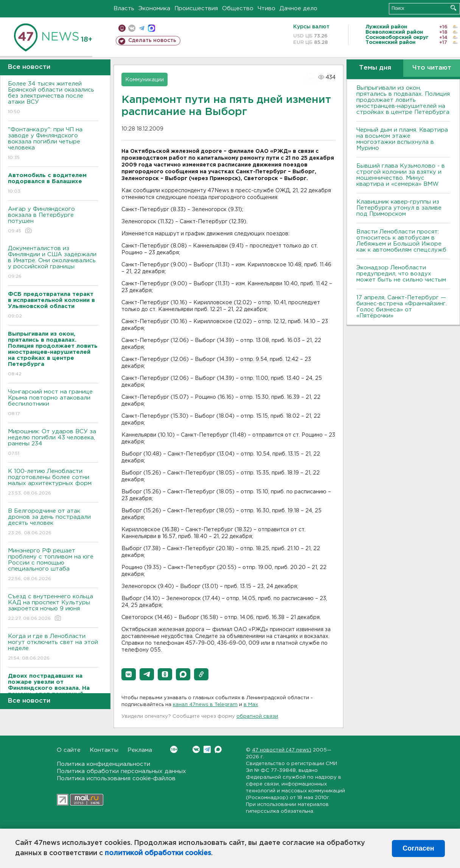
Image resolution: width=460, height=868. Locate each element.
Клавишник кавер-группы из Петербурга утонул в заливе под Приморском (399, 208)
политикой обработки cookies (158, 853)
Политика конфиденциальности (103, 764)
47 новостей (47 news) (282, 750)
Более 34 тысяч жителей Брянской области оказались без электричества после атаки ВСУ (53, 98)
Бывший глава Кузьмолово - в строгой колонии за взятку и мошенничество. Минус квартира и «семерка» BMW (401, 175)
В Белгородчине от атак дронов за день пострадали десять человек (53, 522)
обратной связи (257, 716)
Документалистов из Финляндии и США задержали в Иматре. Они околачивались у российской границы (53, 263)
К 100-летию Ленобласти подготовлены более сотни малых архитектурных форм (53, 483)
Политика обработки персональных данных (121, 771)
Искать (453, 8)
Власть (124, 9)
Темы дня (375, 68)
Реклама (140, 750)
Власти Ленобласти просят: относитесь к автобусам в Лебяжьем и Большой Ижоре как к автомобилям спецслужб (401, 241)
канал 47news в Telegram (205, 705)
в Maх (251, 705)
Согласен (418, 848)
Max (218, 749)
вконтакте (132, 28)
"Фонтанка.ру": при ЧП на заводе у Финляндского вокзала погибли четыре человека (53, 144)
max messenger (152, 28)
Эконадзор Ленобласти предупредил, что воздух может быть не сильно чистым (401, 274)
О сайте (69, 750)
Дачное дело (298, 9)
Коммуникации (145, 80)
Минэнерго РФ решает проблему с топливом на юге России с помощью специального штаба (53, 565)
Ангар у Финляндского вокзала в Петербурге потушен (53, 220)
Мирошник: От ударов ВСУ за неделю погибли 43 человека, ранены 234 (53, 443)
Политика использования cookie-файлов (116, 779)
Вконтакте (174, 749)
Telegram (207, 749)
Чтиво (267, 9)
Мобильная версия (122, 28)
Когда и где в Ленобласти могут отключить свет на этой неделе (53, 648)
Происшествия (196, 9)
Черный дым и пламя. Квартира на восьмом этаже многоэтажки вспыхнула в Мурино (402, 139)
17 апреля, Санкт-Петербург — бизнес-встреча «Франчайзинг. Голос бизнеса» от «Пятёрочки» (402, 307)
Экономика (154, 9)
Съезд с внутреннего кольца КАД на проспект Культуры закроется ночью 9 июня (53, 608)
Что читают (432, 68)
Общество (238, 9)
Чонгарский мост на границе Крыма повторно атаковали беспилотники (53, 403)
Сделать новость (152, 40)
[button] (129, 674)
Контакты (104, 750)
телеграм (142, 28)
